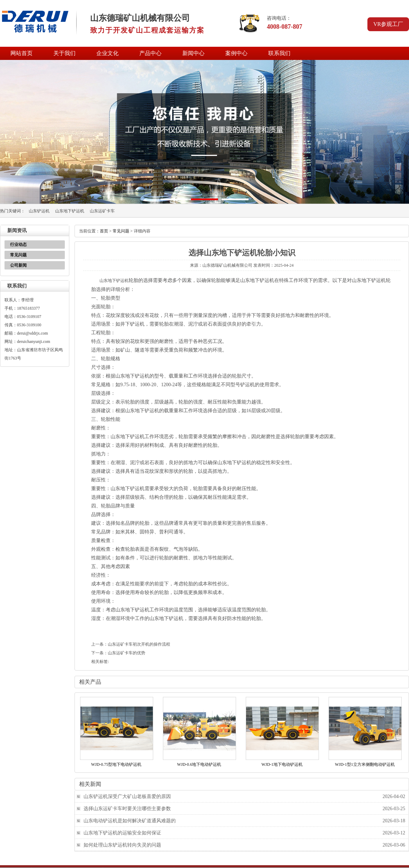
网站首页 (21, 53)
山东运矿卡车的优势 (127, 653)
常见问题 (18, 255)
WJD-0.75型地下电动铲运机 (116, 764)
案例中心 (236, 53)
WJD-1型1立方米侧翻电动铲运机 (365, 764)
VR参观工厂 (388, 24)
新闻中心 (193, 53)
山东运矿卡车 (102, 211)
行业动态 (18, 245)
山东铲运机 (39, 211)
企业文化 (107, 53)
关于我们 (64, 53)
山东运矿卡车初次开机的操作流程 (139, 644)
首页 (104, 231)
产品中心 (150, 53)
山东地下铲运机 (70, 211)
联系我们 (279, 53)
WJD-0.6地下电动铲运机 (199, 764)
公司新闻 (18, 265)
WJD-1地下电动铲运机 (282, 764)
